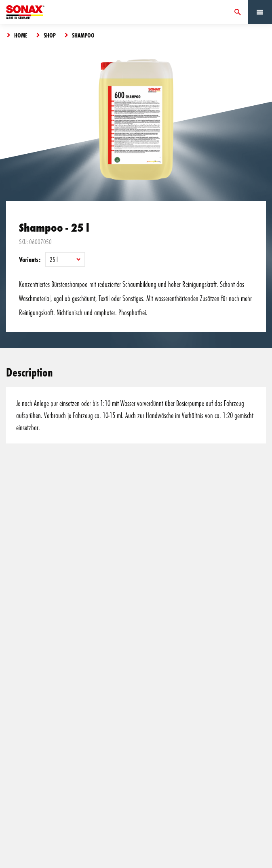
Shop (50, 35)
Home (21, 35)
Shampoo (83, 35)
